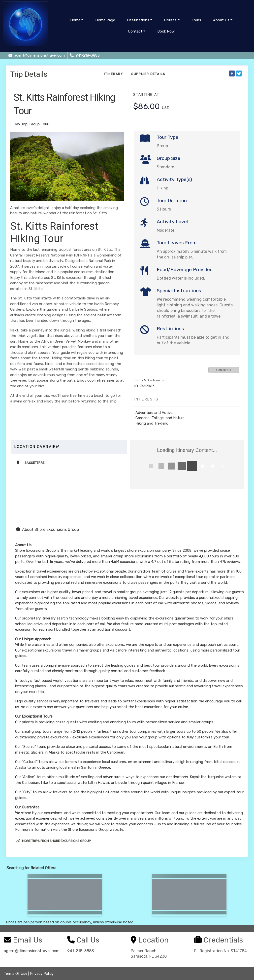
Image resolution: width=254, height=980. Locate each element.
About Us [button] (221, 20)
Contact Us (224, 370)
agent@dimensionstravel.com (32, 951)
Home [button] (75, 20)
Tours (196, 20)
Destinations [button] (138, 20)
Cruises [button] (170, 20)
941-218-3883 (80, 951)
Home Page (105, 20)
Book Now (166, 31)
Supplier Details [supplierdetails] (148, 74)
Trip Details (29, 74)
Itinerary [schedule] (114, 74)
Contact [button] (135, 31)
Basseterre (35, 463)
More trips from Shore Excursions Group (54, 841)
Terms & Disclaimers (149, 380)
